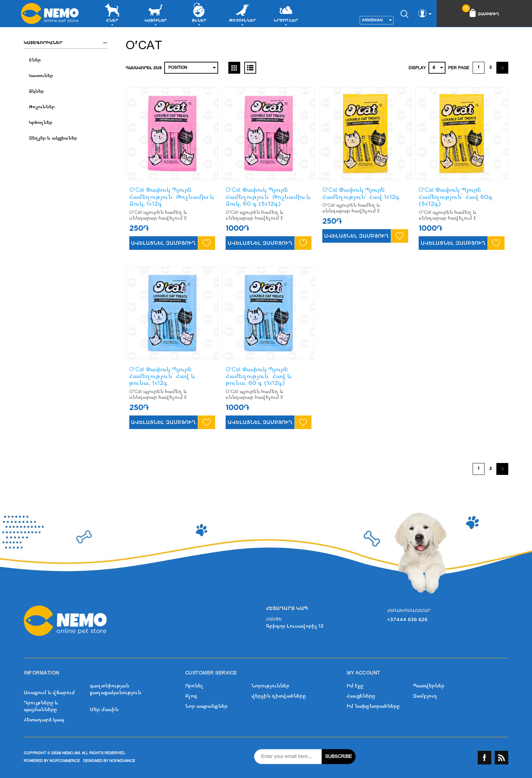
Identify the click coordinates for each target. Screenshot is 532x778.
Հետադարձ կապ (44, 720)
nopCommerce (65, 761)
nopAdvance (122, 761)
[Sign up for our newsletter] (288, 757)
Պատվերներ (429, 686)
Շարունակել (502, 68)
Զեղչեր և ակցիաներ (53, 138)
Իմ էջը (355, 686)
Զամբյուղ (425, 696)
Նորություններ (270, 686)
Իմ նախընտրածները (373, 706)
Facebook (484, 758)
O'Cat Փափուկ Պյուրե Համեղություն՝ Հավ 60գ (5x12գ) (456, 197)
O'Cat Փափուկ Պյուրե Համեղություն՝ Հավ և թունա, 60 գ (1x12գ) (259, 376)
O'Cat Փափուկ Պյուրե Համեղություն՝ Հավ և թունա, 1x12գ (162, 376)
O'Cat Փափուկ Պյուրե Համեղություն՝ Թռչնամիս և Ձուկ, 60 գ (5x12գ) (268, 197)
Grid (234, 68)
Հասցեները (361, 696)
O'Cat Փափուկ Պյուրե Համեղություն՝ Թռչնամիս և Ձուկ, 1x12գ (172, 197)
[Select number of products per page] (437, 68)
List (250, 68)
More (316, 22)
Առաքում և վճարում (49, 693)
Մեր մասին (104, 710)
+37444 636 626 (407, 620)
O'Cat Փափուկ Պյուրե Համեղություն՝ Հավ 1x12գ (361, 193)
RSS (501, 758)
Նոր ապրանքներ (206, 706)
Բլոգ (191, 696)
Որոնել (194, 686)
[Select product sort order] (191, 68)
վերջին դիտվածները (279, 696)
